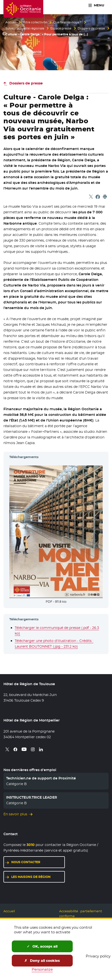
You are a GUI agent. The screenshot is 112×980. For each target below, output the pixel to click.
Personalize (42, 969)
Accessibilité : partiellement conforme (81, 914)
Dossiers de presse (91, 28)
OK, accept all (42, 946)
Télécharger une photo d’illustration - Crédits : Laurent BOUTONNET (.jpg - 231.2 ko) (54, 644)
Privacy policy (98, 956)
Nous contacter (26, 862)
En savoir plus (15, 814)
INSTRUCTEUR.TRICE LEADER (32, 797)
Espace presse (61, 28)
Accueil (11, 22)
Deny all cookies (42, 961)
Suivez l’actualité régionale (25, 28)
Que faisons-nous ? (67, 22)
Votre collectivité (35, 22)
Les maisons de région (31, 877)
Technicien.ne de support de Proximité (41, 778)
